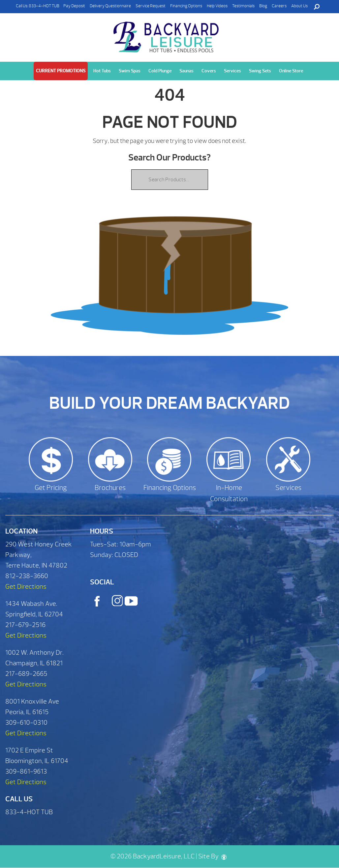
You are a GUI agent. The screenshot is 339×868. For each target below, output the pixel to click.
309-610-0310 (26, 723)
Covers (209, 71)
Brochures (110, 488)
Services (232, 71)
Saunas (186, 71)
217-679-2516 (25, 625)
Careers (279, 6)
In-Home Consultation (229, 493)
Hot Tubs (102, 71)
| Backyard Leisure (167, 33)
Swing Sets (260, 71)
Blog (263, 6)
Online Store (291, 71)
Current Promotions (61, 71)
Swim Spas (130, 71)
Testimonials (243, 6)
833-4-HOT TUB (44, 6)
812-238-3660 (27, 576)
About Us (299, 6)
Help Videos (217, 6)
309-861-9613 (26, 771)
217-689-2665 (26, 674)
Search (317, 7)
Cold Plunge (160, 71)
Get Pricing (51, 488)
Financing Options (186, 6)
